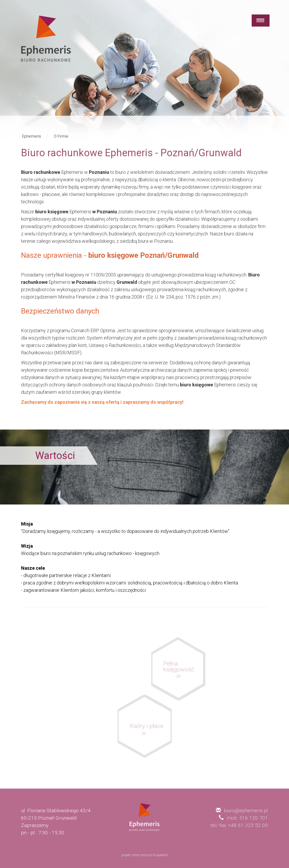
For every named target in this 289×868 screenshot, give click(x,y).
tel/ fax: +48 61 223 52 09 (239, 825)
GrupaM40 (160, 855)
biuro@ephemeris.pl (246, 811)
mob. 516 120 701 (247, 818)
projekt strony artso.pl (137, 855)
